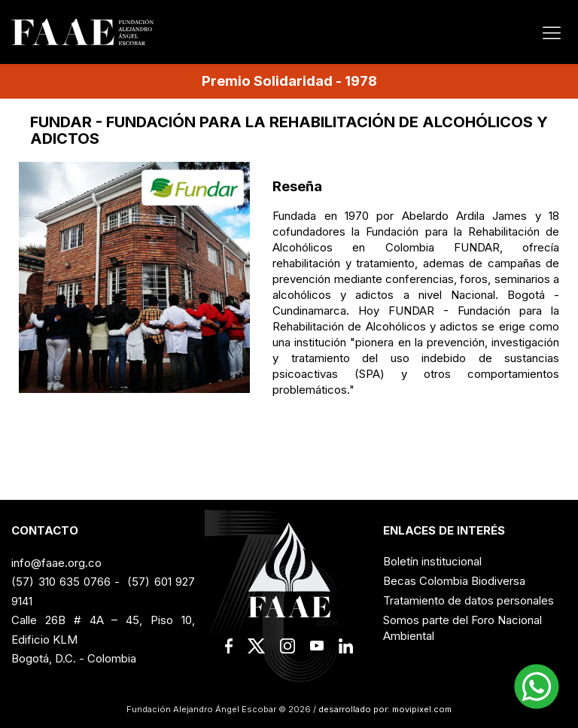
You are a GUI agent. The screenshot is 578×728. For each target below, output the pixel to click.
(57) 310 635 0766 (61, 582)
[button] (537, 687)
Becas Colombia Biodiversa (454, 581)
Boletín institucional (432, 561)
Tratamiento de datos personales (468, 600)
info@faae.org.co (56, 563)
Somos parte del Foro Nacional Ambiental (462, 628)
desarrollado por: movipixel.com (384, 709)
